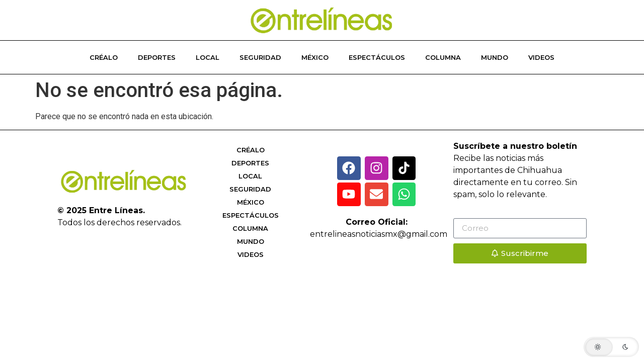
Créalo (104, 57)
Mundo (495, 57)
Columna (443, 57)
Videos (541, 57)
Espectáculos (377, 57)
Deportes (157, 57)
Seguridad (260, 57)
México (315, 57)
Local (208, 57)
